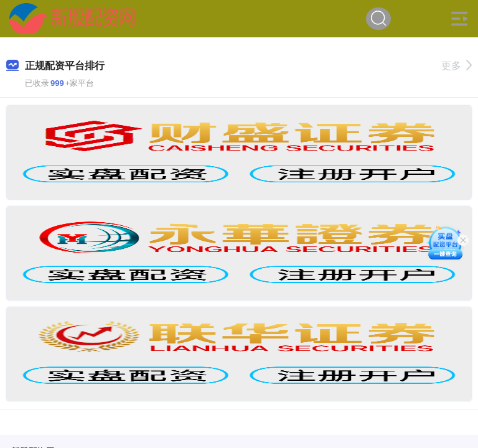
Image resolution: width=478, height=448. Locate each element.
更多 (457, 66)
